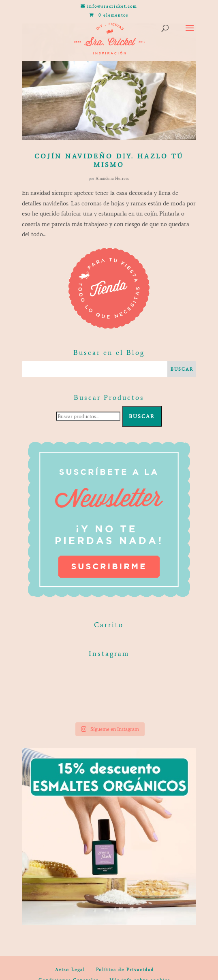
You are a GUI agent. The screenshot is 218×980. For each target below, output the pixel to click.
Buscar (142, 416)
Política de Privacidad (125, 970)
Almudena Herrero (112, 178)
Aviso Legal (70, 970)
